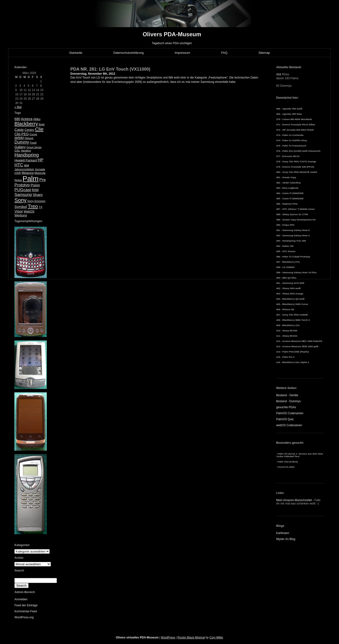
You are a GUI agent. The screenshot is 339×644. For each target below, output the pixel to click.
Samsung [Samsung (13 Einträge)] (23, 195)
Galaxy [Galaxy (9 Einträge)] (20, 147)
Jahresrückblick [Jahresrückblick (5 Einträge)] (24, 169)
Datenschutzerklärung (128, 53)
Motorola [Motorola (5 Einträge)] (40, 173)
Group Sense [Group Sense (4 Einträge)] (34, 147)
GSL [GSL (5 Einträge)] (17, 151)
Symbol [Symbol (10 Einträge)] (21, 207)
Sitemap (264, 53)
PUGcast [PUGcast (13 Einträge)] (23, 190)
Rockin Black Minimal (191, 638)
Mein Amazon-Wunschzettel (294, 500)
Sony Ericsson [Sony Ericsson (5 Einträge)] (36, 201)
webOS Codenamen (289, 425)
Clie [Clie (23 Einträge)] (39, 129)
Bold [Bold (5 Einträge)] (42, 124)
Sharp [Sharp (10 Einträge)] (38, 195)
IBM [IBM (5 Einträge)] (27, 165)
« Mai (18, 107)
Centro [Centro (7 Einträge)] (29, 130)
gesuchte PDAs (286, 407)
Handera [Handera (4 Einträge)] (26, 151)
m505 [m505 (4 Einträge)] (18, 173)
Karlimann (283, 533)
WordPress (168, 638)
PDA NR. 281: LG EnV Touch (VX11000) (110, 69)
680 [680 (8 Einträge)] (17, 119)
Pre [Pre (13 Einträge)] (43, 180)
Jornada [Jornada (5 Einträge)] (40, 169)
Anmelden (21, 599)
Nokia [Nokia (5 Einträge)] (18, 180)
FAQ (224, 53)
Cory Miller (216, 638)
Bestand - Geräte (287, 395)
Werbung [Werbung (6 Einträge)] (21, 215)
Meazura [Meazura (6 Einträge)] (28, 173)
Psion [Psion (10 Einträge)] (35, 185)
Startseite (76, 53)
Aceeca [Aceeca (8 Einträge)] (27, 119)
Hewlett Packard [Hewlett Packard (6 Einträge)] (26, 160)
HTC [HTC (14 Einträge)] (19, 165)
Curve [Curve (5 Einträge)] (33, 134)
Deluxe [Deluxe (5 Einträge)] (29, 138)
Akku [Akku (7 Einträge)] (37, 119)
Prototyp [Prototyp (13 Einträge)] (22, 185)
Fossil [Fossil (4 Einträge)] (33, 143)
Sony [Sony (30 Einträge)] (20, 200)
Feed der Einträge (26, 605)
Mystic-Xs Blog (286, 539)
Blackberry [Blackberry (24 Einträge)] (26, 124)
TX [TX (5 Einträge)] (40, 207)
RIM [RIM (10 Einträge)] (35, 190)
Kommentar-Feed (26, 611)
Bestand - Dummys (288, 401)
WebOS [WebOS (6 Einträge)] (29, 211)
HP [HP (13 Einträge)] (41, 160)
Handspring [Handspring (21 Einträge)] (27, 155)
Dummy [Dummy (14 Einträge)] (22, 142)
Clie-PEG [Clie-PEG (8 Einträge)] (21, 134)
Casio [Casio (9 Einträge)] (19, 130)
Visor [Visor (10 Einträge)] (19, 211)
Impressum (182, 53)
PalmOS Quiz (285, 419)
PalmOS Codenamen (290, 413)
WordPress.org (24, 617)
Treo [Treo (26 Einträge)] (33, 206)
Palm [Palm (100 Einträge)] (31, 179)
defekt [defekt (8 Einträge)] (19, 138)
